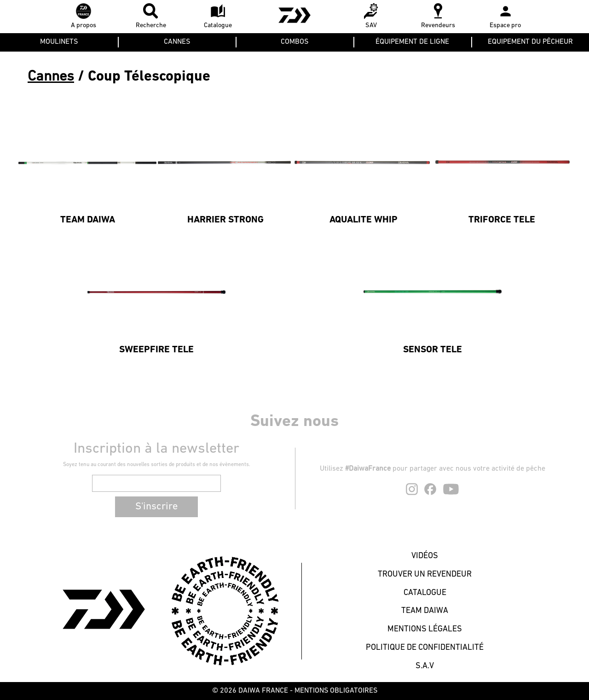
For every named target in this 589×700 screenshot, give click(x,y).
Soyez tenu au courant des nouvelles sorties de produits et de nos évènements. (157, 465)
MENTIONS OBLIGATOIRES (336, 691)
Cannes (51, 77)
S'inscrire (156, 507)
